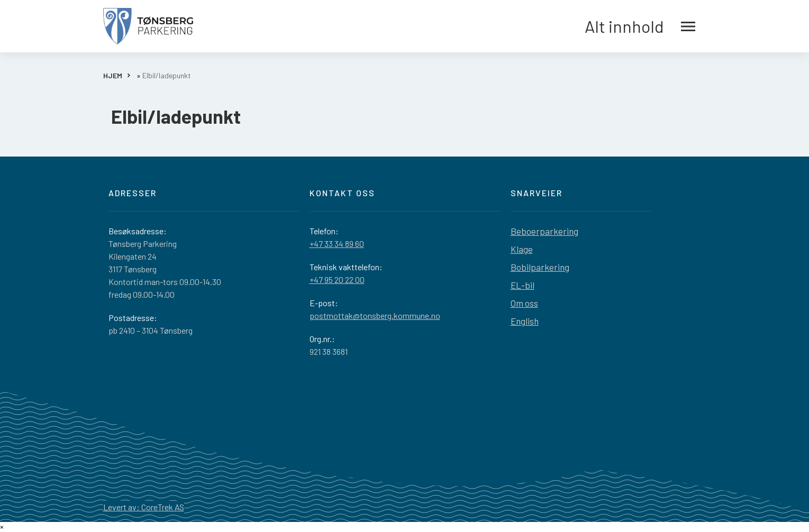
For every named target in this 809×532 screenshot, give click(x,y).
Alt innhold (640, 26)
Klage (522, 249)
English (525, 321)
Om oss (524, 303)
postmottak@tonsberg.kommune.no (375, 315)
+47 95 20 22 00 (337, 279)
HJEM (113, 75)
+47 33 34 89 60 (337, 244)
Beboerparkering (544, 231)
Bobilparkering (540, 267)
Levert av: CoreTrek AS (144, 507)
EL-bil (522, 285)
